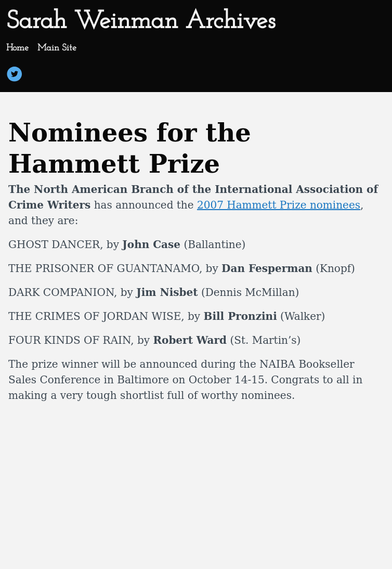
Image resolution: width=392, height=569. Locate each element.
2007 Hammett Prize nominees (279, 205)
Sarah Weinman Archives (141, 22)
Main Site (57, 48)
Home (17, 48)
